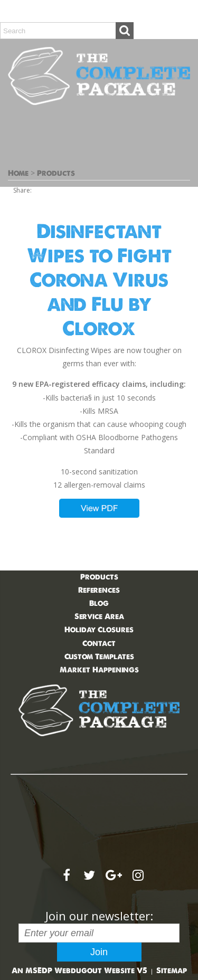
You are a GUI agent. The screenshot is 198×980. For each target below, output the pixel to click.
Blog (99, 603)
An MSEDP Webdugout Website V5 (79, 971)
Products (56, 173)
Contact (99, 643)
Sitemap (172, 971)
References (99, 590)
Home (18, 173)
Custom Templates (99, 656)
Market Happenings (99, 670)
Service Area (99, 616)
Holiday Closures (99, 630)
